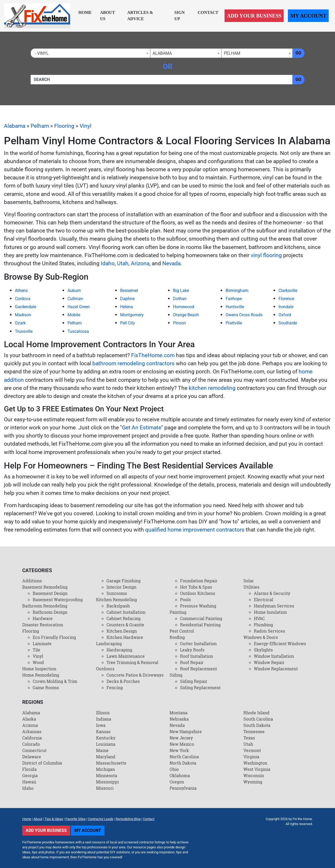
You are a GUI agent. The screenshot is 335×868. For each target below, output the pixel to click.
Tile (37, 650)
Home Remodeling (41, 675)
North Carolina (184, 757)
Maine (102, 750)
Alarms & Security (272, 593)
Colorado (31, 744)
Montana (178, 713)
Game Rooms (46, 687)
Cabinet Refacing (124, 618)
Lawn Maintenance (126, 656)
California (32, 738)
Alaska (29, 719)
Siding (176, 675)
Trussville (24, 331)
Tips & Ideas (54, 819)
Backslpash (118, 606)
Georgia (30, 775)
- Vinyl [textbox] (41, 53)
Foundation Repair (199, 581)
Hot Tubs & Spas (196, 587)
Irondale (286, 307)
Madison (23, 315)
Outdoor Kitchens (198, 593)
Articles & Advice (140, 16)
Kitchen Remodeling (116, 599)
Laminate (42, 643)
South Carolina (258, 719)
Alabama (15, 126)
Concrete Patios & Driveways (135, 675)
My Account (308, 16)
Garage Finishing (124, 581)
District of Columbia (42, 763)
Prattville (234, 323)
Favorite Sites (76, 819)
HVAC (259, 618)
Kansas (103, 731)
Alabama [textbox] (162, 53)
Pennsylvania (183, 788)
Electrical (264, 599)
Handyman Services (274, 606)
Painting (178, 612)
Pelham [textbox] (232, 53)
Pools (185, 599)
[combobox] (90, 53)
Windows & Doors (261, 637)
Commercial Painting (201, 618)
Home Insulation (270, 612)
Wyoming (253, 782)
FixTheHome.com (153, 355)
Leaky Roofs (192, 650)
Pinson (179, 323)
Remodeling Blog (128, 819)
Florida (29, 769)
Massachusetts (111, 763)
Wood (38, 662)
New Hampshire (186, 731)
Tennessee (254, 731)
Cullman (75, 299)
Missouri (105, 788)
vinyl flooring (266, 255)
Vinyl (85, 126)
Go (298, 53)
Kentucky (106, 738)
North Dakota (183, 763)
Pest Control (182, 631)
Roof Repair (192, 662)
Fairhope (234, 299)
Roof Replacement (199, 669)
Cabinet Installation (126, 612)
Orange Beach (186, 315)
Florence (286, 299)
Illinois (103, 713)
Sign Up (179, 16)
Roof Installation (197, 656)
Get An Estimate (142, 428)
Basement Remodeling (45, 587)
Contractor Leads (101, 819)
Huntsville (235, 307)
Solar (249, 581)
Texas (249, 738)
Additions (32, 581)
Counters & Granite (125, 625)
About (38, 819)
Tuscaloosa (78, 331)
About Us (107, 16)
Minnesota (107, 775)
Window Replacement (276, 669)
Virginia (251, 757)
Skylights (263, 650)
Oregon (177, 782)
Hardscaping (119, 650)
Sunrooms (117, 593)
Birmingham (237, 291)
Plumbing (263, 625)
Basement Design (50, 593)
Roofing (177, 637)
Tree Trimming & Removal (132, 662)
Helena (127, 307)
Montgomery (132, 315)
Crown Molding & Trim (55, 681)
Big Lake (181, 291)
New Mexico (182, 744)
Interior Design (121, 587)
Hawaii (29, 782)
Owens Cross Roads (244, 315)
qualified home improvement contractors (195, 530)
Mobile (74, 315)
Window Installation (274, 656)
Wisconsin (254, 775)
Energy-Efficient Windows (280, 643)
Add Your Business (254, 16)
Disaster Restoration (43, 625)
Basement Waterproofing (58, 599)
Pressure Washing (198, 606)
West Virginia (257, 769)
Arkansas (32, 731)
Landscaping (109, 643)
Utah (123, 263)
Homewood (184, 307)
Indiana (104, 719)
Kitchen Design (122, 631)
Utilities (251, 587)
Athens (21, 291)
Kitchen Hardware (125, 637)
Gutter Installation (198, 643)
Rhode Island (256, 713)
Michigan (105, 769)
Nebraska (179, 719)
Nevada (171, 263)
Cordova (23, 299)
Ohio (174, 769)
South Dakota (257, 725)
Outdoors (105, 669)
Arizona (140, 263)
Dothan (180, 299)
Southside (288, 323)
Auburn (74, 291)
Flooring (64, 126)
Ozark (20, 323)
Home (85, 12)
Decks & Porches (123, 681)
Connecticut (34, 750)
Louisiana (106, 744)
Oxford (285, 315)
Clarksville (288, 291)
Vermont (252, 750)
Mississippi (107, 782)
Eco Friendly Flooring (54, 637)
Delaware (32, 757)
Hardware (43, 618)
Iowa (101, 725)
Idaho (108, 263)
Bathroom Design (50, 612)
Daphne (127, 299)
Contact (208, 12)
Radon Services (269, 631)
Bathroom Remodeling (45, 606)
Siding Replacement (200, 687)
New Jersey (181, 738)
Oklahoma (180, 775)
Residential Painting (200, 625)
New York (179, 750)
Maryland (106, 757)
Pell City (128, 323)
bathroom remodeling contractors (133, 363)
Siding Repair (194, 681)
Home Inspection (39, 669)
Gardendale (26, 307)
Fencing (115, 687)
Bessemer (129, 291)
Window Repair (269, 662)
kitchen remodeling (212, 388)
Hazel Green (79, 307)
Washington (255, 763)
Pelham (40, 126)
